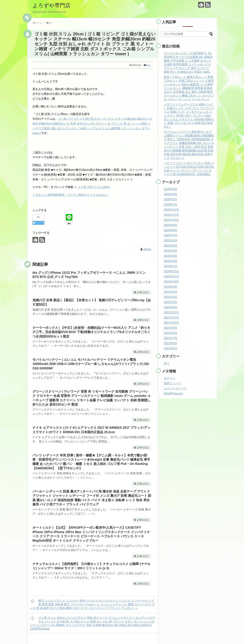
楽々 (149, 65)
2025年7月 (171, 235)
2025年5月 (171, 246)
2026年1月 (171, 205)
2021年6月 (171, 343)
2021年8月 (171, 333)
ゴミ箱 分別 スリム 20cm (94, 187)
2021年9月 (171, 328)
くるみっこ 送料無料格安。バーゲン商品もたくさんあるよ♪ (70, 195)
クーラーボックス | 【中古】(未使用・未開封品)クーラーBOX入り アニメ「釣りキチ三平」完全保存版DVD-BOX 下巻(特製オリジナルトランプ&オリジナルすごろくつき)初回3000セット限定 (91, 332)
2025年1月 (171, 266)
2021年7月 (171, 338)
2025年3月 (171, 256)
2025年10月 (171, 220)
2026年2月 (171, 199)
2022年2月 (171, 307)
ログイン (170, 378)
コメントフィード (175, 388)
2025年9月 (171, 225)
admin (147, 249)
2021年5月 (171, 348)
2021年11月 (171, 318)
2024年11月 (171, 276)
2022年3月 (171, 302)
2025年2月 (171, 261)
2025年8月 (171, 230)
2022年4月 (171, 297)
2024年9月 (171, 287)
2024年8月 (171, 292)
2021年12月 (171, 312)
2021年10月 (171, 323)
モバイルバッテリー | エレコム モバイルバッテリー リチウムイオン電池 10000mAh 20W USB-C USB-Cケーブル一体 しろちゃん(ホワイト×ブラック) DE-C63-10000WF (91, 364)
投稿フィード (172, 383)
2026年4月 (171, 189)
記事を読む (143, 292)
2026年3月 (171, 194)
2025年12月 (171, 210)
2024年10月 (171, 282)
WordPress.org (173, 393)
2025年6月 (171, 241)
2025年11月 (171, 215)
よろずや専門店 (51, 5)
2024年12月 (171, 271)
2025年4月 (171, 251)
